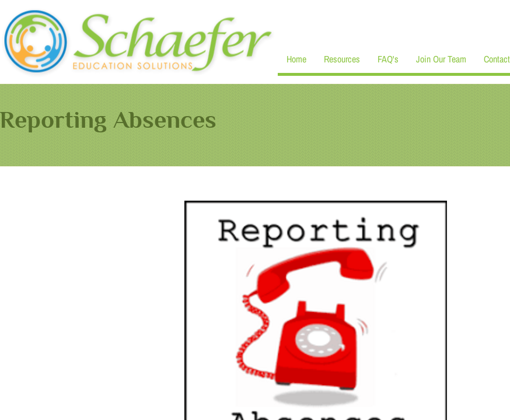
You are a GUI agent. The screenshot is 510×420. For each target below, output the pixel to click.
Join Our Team (441, 59)
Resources (342, 59)
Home (296, 59)
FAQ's (388, 59)
